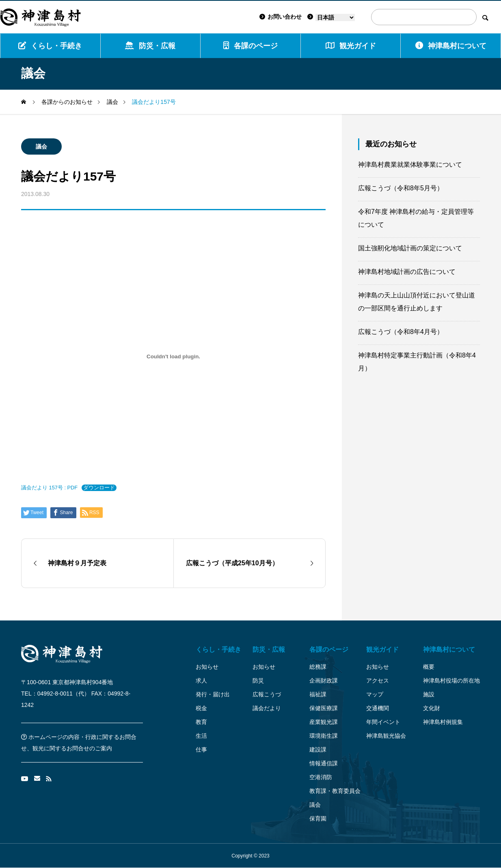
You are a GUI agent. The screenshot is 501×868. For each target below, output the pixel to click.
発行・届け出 (213, 694)
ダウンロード (99, 488)
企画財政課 (324, 681)
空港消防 (321, 777)
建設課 (318, 750)
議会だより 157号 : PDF (49, 488)
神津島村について (451, 46)
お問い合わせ (281, 17)
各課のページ (250, 46)
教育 (201, 722)
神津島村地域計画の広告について (407, 272)
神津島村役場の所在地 (451, 681)
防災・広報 (150, 46)
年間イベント (383, 722)
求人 (201, 681)
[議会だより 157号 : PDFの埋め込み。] (173, 356)
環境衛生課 (324, 736)
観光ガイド (382, 649)
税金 (201, 708)
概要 (429, 667)
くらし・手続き (50, 46)
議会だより (267, 708)
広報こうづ (267, 694)
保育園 (318, 818)
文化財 (432, 708)
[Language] (335, 17)
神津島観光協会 (386, 736)
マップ (375, 694)
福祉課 (318, 694)
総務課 (318, 667)
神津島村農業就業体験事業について (410, 165)
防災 (258, 681)
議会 (41, 146)
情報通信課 (324, 763)
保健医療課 (324, 708)
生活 (201, 736)
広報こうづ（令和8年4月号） (401, 332)
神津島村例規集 (443, 722)
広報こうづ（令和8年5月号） (401, 188)
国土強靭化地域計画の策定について (410, 248)
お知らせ (207, 667)
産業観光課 (324, 722)
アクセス (378, 681)
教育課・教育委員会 (335, 791)
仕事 (201, 750)
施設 (429, 694)
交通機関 (378, 708)
